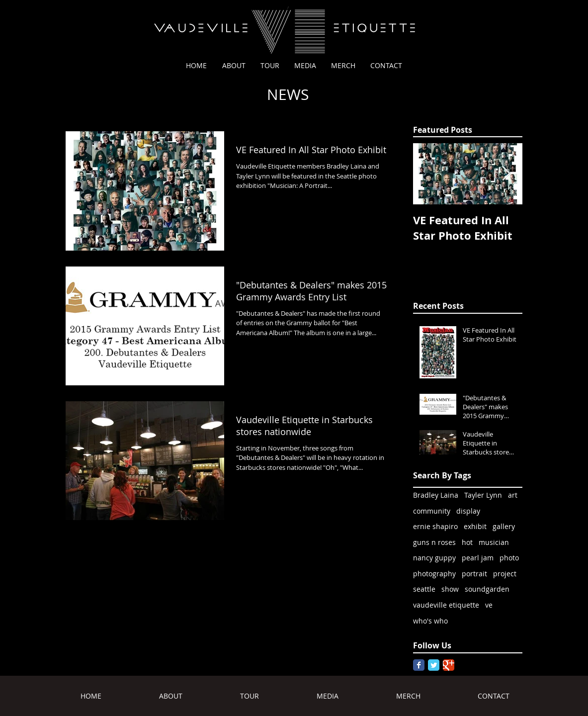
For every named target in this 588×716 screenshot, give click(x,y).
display (468, 511)
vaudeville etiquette (446, 605)
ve (489, 605)
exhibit (475, 526)
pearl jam (478, 558)
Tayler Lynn (483, 495)
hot (467, 542)
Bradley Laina (436, 495)
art (513, 495)
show (450, 589)
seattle (424, 589)
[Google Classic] (449, 665)
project (505, 574)
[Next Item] (506, 174)
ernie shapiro (435, 526)
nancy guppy (434, 558)
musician (494, 542)
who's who (430, 621)
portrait (474, 574)
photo (509, 558)
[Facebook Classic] (419, 665)
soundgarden (487, 589)
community (432, 511)
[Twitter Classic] (434, 665)
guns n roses (434, 542)
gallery (504, 526)
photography (434, 574)
